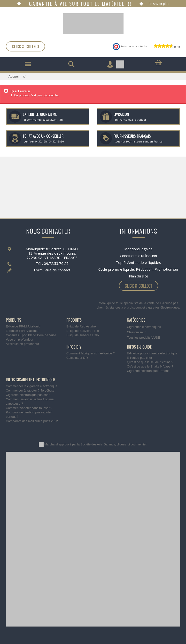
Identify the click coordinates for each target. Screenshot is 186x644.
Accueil (14, 76)
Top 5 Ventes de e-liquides (138, 262)
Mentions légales (138, 249)
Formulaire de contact (52, 270)
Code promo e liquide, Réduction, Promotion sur (138, 269)
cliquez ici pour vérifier (132, 444)
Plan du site (139, 276)
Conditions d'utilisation (138, 256)
